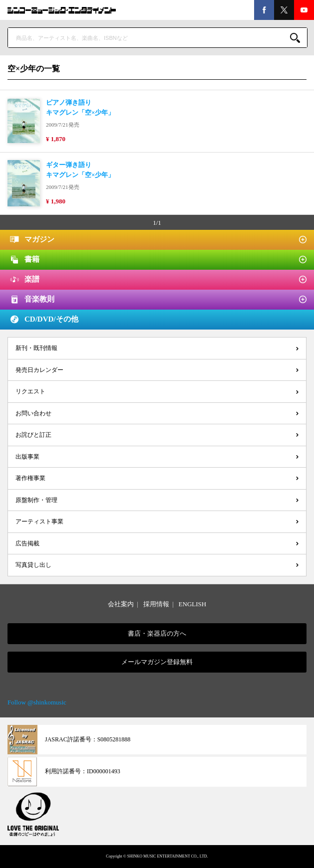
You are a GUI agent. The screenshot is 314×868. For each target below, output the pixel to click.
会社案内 (121, 604)
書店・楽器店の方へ (157, 633)
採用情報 (156, 604)
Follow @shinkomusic (37, 702)
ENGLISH (193, 604)
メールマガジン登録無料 (157, 662)
